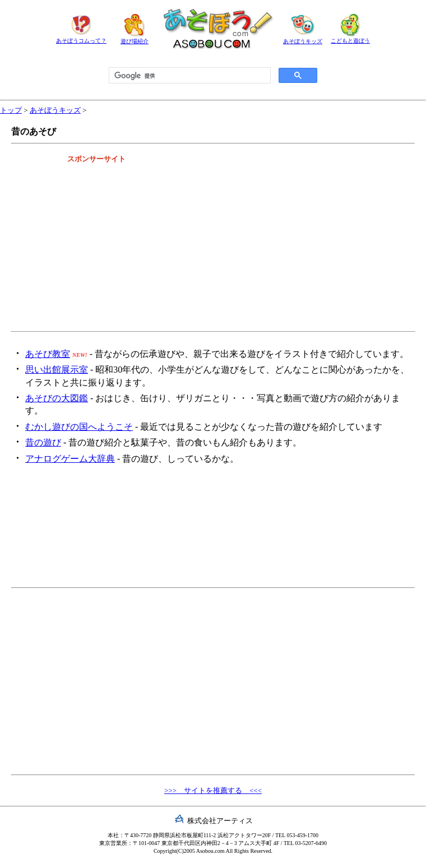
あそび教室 (48, 354)
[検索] (189, 76)
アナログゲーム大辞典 (70, 459)
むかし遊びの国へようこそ (79, 427)
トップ (11, 110)
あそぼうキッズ (55, 110)
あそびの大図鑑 (57, 398)
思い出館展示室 (57, 370)
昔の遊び (43, 442)
